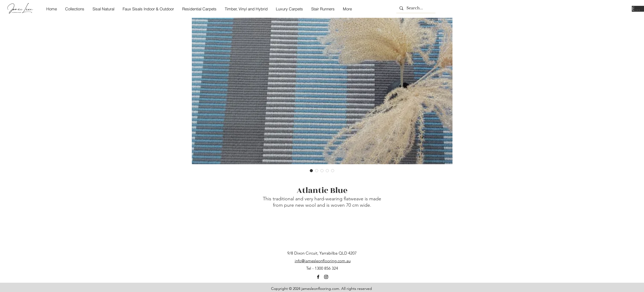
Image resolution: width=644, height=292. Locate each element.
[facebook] (318, 277)
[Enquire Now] (638, 9)
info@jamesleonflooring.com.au (323, 261)
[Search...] (415, 8)
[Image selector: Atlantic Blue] (311, 171)
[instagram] (326, 277)
